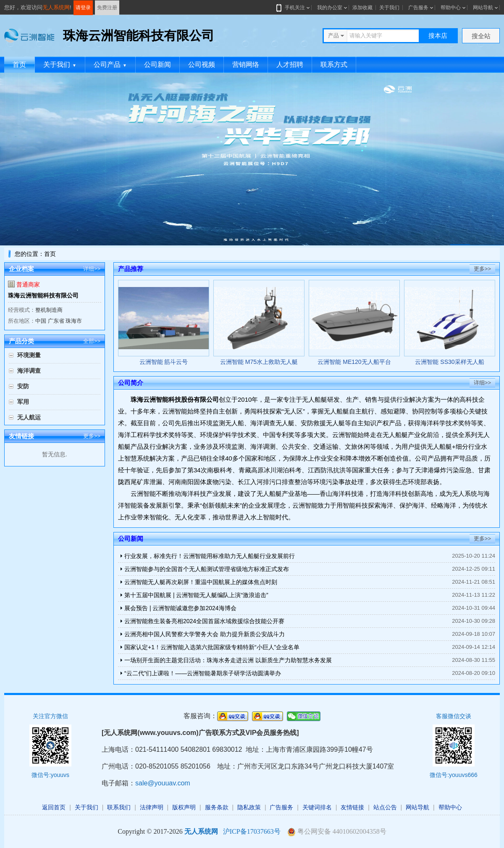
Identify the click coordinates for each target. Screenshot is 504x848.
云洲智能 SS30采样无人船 (449, 362)
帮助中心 (451, 8)
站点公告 (385, 807)
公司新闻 (157, 65)
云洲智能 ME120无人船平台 (354, 362)
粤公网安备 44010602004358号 (337, 832)
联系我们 (119, 807)
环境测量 (29, 355)
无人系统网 (56, 7)
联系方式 (334, 65)
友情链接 (352, 807)
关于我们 (389, 8)
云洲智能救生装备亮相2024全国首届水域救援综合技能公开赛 (204, 621)
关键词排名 (317, 807)
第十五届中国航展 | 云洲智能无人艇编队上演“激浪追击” (196, 595)
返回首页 (54, 807)
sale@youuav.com (163, 783)
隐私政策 (249, 807)
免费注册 (107, 8)
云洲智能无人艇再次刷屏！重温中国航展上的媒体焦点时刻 (201, 582)
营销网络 (246, 65)
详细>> (92, 269)
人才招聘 (290, 65)
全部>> (92, 341)
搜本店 (438, 36)
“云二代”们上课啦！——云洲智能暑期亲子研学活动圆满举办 (203, 673)
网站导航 (483, 8)
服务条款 (217, 807)
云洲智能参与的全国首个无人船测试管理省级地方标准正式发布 (207, 569)
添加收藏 (362, 8)
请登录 (83, 8)
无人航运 (29, 417)
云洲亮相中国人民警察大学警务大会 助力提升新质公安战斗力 (205, 634)
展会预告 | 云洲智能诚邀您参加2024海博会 (180, 608)
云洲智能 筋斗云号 (164, 362)
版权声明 (184, 807)
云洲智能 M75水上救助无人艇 (259, 362)
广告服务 (418, 8)
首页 (19, 65)
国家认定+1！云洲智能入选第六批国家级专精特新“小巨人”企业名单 (212, 647)
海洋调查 (29, 371)
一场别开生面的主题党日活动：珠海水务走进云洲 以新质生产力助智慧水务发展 (228, 660)
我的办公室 (330, 8)
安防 (23, 386)
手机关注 (293, 8)
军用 (23, 402)
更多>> (92, 436)
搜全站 (481, 36)
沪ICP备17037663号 (252, 831)
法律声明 (152, 807)
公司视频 (202, 65)
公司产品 (110, 65)
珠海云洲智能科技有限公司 (43, 295)
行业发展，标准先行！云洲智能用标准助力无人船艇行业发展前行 (210, 556)
